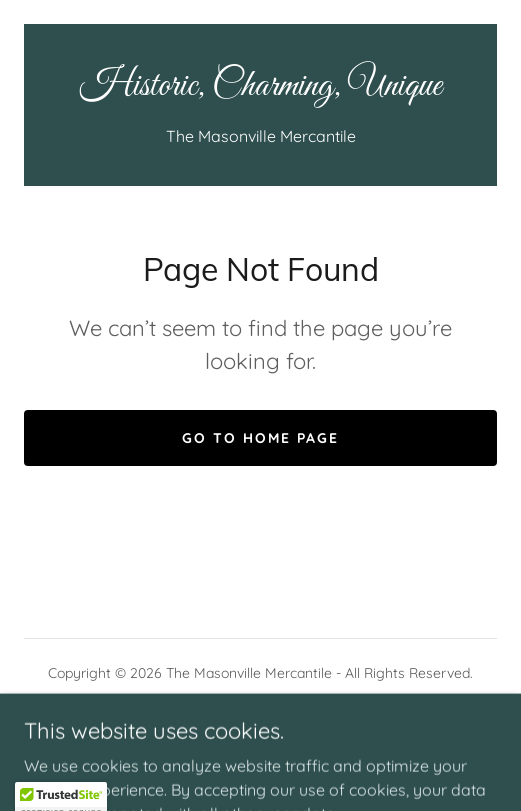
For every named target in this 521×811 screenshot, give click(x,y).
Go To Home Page (260, 438)
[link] (260, 87)
